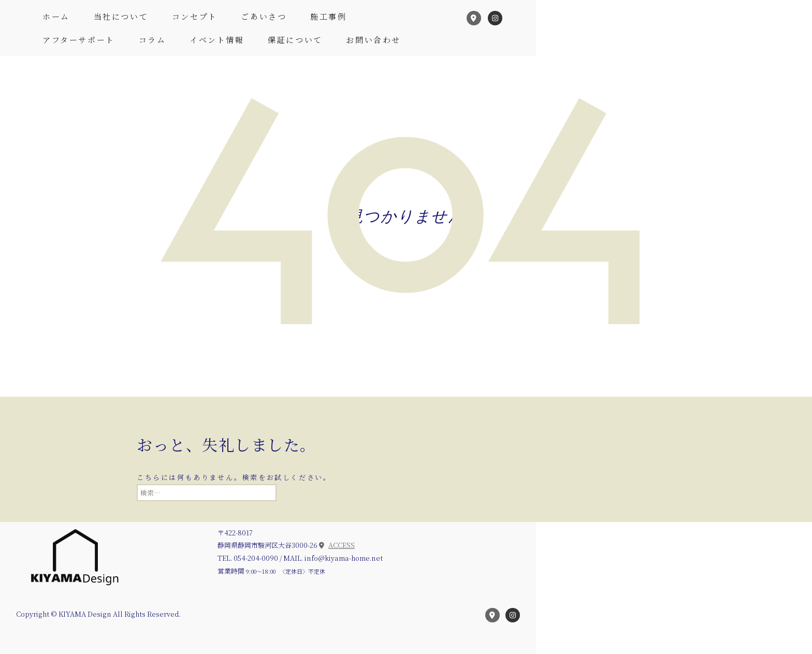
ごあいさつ (264, 16)
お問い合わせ (373, 40)
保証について (295, 40)
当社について (121, 16)
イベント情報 (217, 40)
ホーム (56, 16)
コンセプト (195, 16)
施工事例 (328, 16)
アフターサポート (79, 40)
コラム (153, 40)
